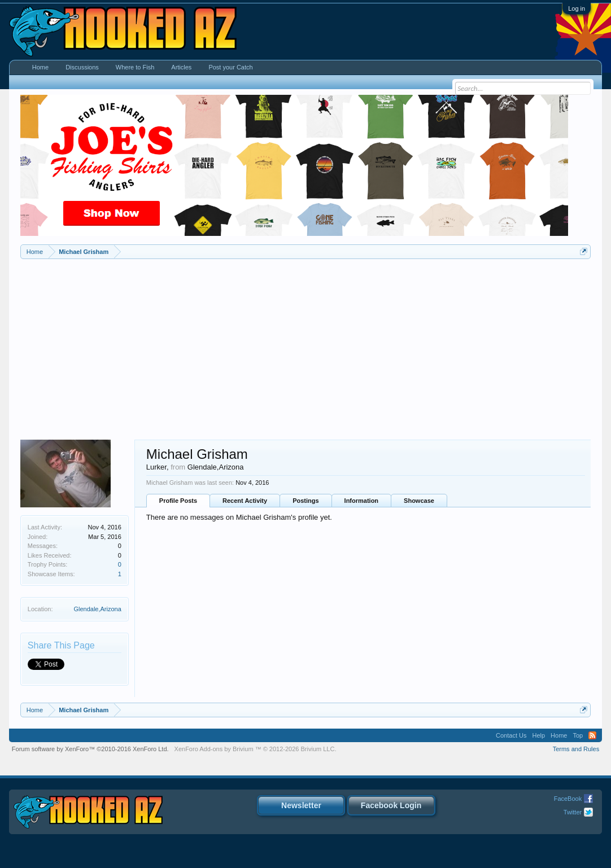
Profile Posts (178, 501)
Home (40, 67)
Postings (305, 501)
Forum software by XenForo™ (90, 749)
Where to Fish (135, 67)
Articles (181, 67)
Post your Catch (230, 67)
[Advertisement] (305, 344)
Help (538, 735)
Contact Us (511, 735)
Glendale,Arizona (97, 609)
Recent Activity (245, 501)
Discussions (82, 67)
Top (578, 735)
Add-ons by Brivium (256, 749)
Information (362, 501)
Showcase (419, 501)
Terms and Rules (576, 749)
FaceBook (568, 799)
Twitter (573, 812)
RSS (592, 735)
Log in (577, 8)
